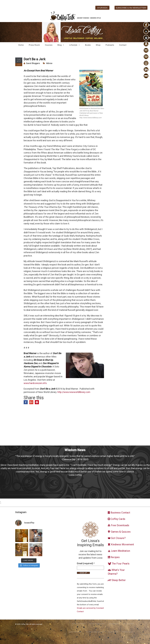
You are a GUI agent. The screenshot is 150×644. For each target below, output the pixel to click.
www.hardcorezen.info (35, 383)
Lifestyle (75, 45)
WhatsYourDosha (79, 624)
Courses (49, 45)
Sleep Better (113, 632)
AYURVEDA (102, 8)
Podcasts (110, 45)
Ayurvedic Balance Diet (95, 632)
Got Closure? (128, 624)
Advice (49, 63)
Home (21, 45)
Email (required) (86, 563)
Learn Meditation (75, 632)
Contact (123, 45)
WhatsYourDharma (97, 624)
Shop (98, 45)
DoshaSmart (114, 624)
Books (88, 45)
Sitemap (130, 640)
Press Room (34, 45)
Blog (61, 45)
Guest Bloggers (33, 63)
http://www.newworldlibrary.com (74, 392)
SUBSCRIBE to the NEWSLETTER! (131, 8)
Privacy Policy (128, 632)
